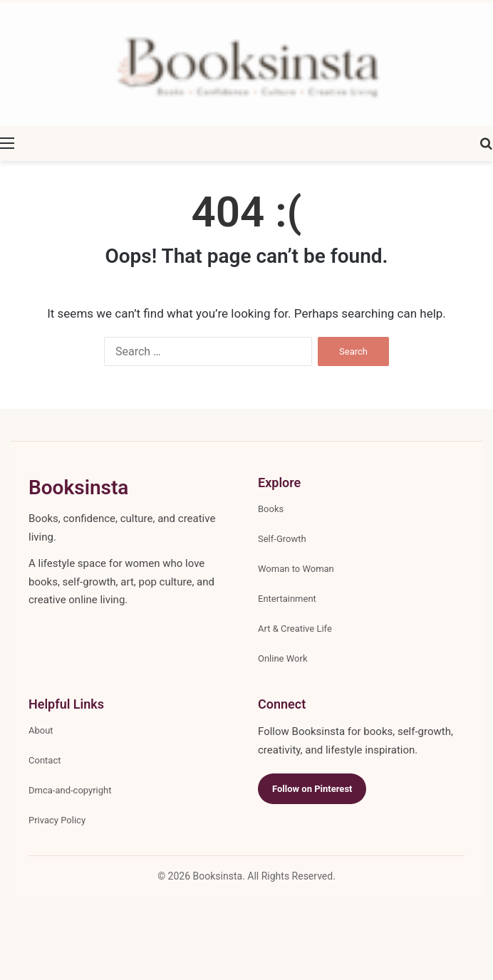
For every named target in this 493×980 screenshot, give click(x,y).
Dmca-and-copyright (70, 790)
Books (271, 509)
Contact (45, 760)
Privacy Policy (57, 820)
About (41, 730)
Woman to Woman (296, 569)
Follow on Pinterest (312, 789)
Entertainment (287, 599)
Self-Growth (282, 539)
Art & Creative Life (295, 629)
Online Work (283, 658)
